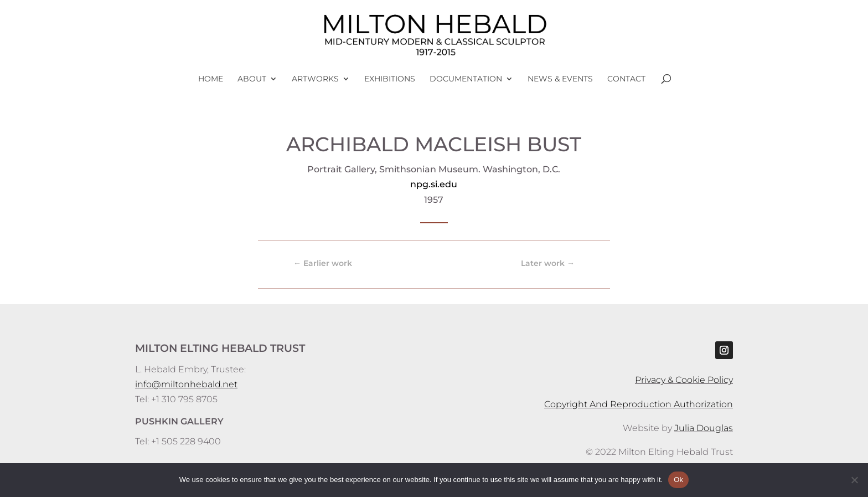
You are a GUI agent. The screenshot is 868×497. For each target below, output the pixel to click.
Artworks (315, 79)
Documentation (466, 79)
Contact (626, 79)
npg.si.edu (434, 184)
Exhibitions (390, 79)
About (252, 79)
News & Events (560, 79)
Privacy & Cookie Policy (684, 380)
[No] (854, 480)
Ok (678, 480)
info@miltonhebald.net (186, 384)
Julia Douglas (704, 428)
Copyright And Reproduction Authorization (639, 404)
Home (211, 79)
